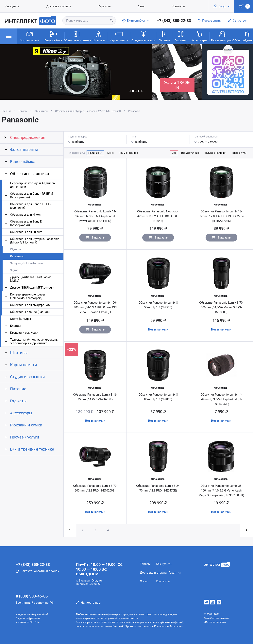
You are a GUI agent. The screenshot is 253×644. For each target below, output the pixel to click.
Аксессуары (199, 36)
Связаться (240, 21)
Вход (222, 6)
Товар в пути (239, 153)
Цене (110, 153)
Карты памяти (119, 36)
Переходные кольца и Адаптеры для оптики (33, 185)
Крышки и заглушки (24, 333)
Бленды (16, 326)
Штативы (99, 36)
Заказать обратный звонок (40, 571)
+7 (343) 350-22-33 (174, 21)
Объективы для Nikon (25, 215)
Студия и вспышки (143, 36)
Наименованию (128, 153)
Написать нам (91, 603)
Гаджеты (181, 36)
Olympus (16, 249)
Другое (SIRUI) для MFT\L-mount (32, 288)
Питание (164, 36)
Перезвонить (211, 21)
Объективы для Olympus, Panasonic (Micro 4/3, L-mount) (35, 241)
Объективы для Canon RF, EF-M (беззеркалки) (32, 195)
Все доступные (190, 153)
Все (174, 153)
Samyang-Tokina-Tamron (26, 263)
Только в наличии (215, 153)
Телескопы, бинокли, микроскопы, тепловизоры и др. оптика (35, 341)
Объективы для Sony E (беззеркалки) (26, 223)
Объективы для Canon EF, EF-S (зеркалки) (31, 206)
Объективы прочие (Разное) (30, 312)
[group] (76, 72)
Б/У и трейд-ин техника (32, 449)
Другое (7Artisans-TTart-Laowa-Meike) (31, 279)
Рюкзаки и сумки (222, 36)
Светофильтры (21, 319)
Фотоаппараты (30, 36)
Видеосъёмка (53, 36)
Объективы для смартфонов (30, 305)
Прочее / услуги (25, 437)
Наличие (94, 153)
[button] (130, 91)
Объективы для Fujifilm (26, 232)
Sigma (14, 270)
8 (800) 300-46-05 (32, 596)
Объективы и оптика (77, 36)
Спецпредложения (28, 137)
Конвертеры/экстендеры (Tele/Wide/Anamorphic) (27, 296)
